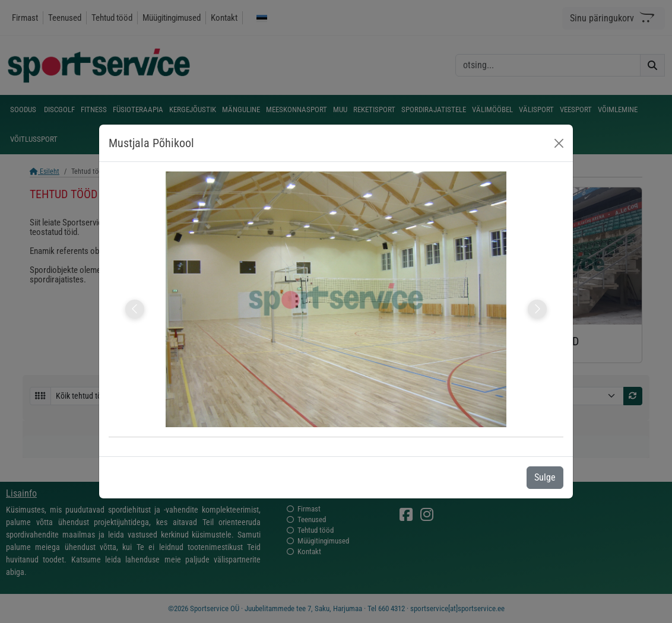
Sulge (545, 477)
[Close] (559, 143)
